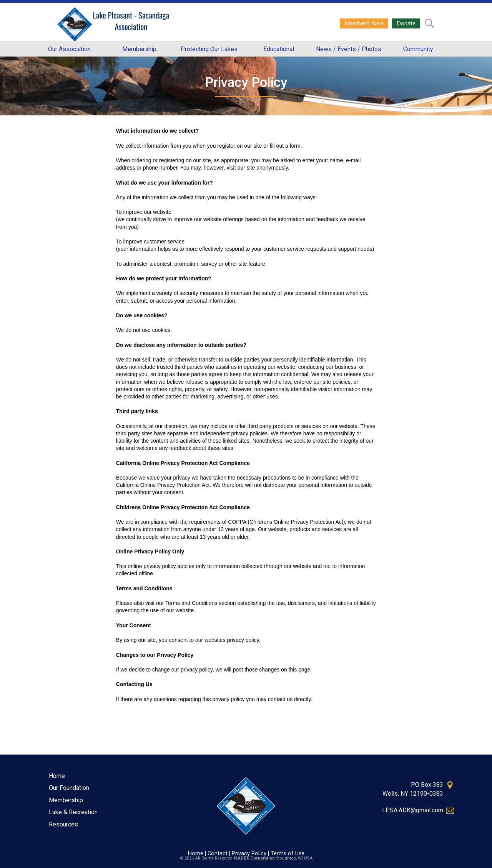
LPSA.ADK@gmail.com (413, 810)
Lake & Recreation (73, 812)
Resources (63, 824)
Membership (66, 800)
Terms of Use (288, 854)
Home (57, 776)
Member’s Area (364, 23)
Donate (406, 23)
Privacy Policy (249, 854)
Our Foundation (69, 788)
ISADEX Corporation (254, 858)
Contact (218, 854)
